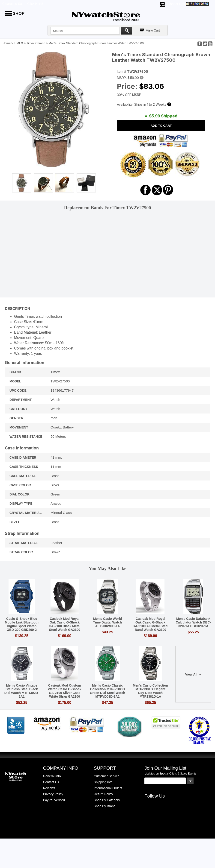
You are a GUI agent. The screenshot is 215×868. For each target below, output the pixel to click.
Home (7, 43)
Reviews (49, 788)
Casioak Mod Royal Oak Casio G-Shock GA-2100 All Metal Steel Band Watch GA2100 (150, 624)
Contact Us (51, 782)
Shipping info (103, 782)
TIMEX (18, 43)
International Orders (108, 788)
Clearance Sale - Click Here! (23, 4)
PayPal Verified (54, 800)
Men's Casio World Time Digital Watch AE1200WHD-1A (107, 622)
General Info (52, 776)
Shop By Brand (105, 806)
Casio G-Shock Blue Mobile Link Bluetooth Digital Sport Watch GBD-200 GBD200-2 (22, 624)
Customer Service (106, 776)
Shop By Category (107, 800)
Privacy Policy (53, 794)
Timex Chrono (36, 43)
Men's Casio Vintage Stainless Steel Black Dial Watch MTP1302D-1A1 (22, 691)
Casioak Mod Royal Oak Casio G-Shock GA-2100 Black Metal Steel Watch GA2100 (65, 624)
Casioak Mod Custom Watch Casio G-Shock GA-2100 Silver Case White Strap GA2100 (65, 691)
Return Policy (103, 794)
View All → (193, 674)
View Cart (153, 30)
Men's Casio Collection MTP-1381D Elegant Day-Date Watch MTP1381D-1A (151, 691)
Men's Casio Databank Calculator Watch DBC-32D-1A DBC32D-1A (193, 622)
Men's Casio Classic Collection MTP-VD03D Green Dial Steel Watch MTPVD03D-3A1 (108, 691)
